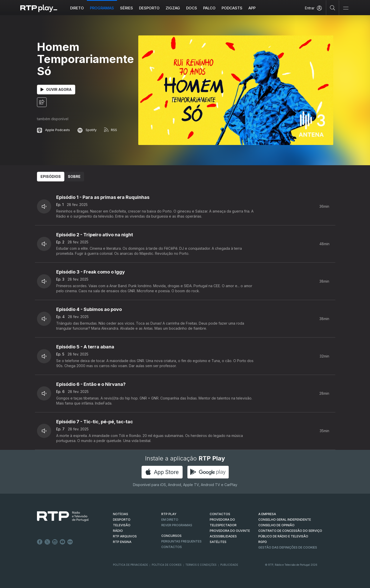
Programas (102, 8)
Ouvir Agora (56, 89)
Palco (209, 8)
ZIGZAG (173, 8)
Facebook (40, 542)
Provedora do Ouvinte (230, 531)
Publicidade (229, 565)
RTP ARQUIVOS (125, 536)
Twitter (47, 542)
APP (252, 8)
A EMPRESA (267, 514)
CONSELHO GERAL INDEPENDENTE (285, 520)
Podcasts (232, 8)
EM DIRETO (170, 520)
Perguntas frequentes (181, 541)
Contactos (172, 547)
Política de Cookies (167, 565)
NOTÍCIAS (121, 514)
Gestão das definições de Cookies (288, 547)
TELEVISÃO (122, 525)
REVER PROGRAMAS (177, 525)
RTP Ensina (122, 542)
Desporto (149, 8)
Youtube (63, 542)
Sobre (74, 176)
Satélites (218, 542)
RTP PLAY (169, 514)
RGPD (263, 542)
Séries (126, 8)
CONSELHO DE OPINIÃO (276, 525)
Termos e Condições (201, 565)
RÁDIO (118, 531)
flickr (70, 542)
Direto (77, 8)
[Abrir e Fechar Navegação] (346, 8)
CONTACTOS (220, 514)
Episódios (51, 176)
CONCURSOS (171, 536)
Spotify (87, 130)
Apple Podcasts (53, 130)
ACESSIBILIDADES (223, 536)
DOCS (192, 8)
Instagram (55, 542)
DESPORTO (122, 520)
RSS (111, 130)
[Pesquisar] (333, 8)
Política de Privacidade (130, 565)
